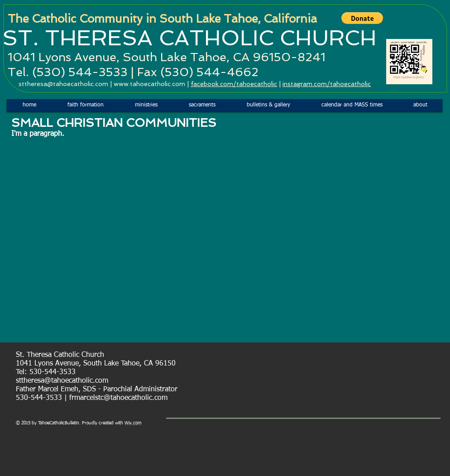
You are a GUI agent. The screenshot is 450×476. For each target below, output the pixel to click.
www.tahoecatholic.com (149, 84)
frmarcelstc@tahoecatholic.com (118, 398)
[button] (362, 18)
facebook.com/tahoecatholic (234, 84)
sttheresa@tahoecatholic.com (63, 84)
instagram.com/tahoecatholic (327, 84)
